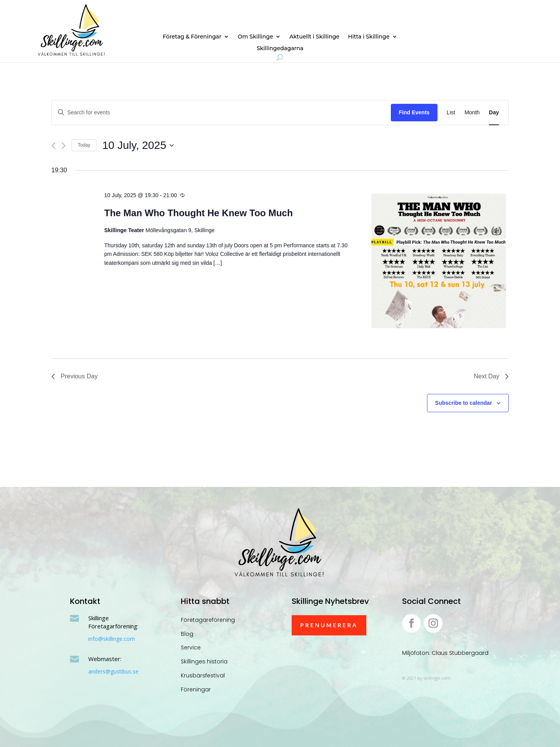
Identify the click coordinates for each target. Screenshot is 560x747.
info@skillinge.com (112, 639)
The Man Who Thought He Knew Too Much (199, 213)
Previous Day (74, 376)
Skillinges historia (204, 661)
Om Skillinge (255, 37)
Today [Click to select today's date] (84, 145)
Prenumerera (329, 625)
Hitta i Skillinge (369, 37)
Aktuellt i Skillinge (314, 37)
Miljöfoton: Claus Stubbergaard (445, 653)
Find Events (414, 112)
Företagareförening (208, 620)
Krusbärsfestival (203, 675)
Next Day (491, 376)
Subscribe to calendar (464, 403)
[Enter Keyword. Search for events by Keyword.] (221, 113)
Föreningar (196, 689)
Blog (187, 634)
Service (191, 647)
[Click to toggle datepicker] (138, 145)
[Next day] (64, 146)
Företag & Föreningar (192, 37)
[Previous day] (53, 146)
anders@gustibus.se (113, 671)
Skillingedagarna (280, 49)
